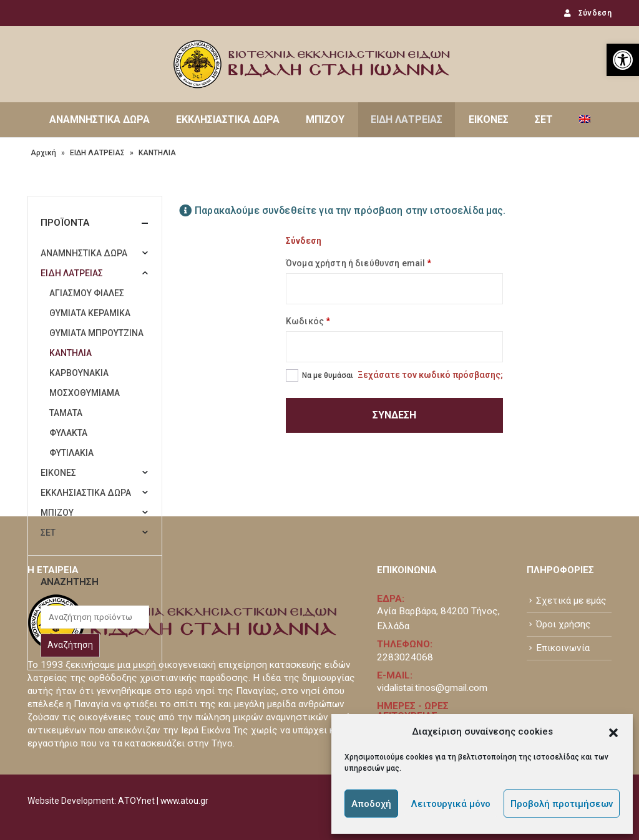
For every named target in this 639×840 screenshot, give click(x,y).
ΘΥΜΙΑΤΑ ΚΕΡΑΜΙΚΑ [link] (90, 313)
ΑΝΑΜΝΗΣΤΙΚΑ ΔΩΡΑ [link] (100, 119)
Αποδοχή (371, 804)
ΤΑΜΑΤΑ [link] (66, 413)
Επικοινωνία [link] (563, 648)
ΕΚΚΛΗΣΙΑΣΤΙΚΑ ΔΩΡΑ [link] (228, 119)
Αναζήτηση (70, 645)
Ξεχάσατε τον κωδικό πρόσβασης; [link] (430, 375)
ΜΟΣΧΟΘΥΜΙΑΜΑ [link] (85, 393)
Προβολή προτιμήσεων (562, 804)
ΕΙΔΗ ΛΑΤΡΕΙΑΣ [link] (407, 119)
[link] (623, 60)
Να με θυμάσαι (328, 375)
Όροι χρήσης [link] (563, 624)
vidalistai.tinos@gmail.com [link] (432, 688)
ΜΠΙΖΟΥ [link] (325, 119)
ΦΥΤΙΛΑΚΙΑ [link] (71, 453)
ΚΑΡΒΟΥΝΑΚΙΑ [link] (79, 373)
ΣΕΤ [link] (544, 119)
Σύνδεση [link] (587, 13)
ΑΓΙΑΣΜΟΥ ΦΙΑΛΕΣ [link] (87, 293)
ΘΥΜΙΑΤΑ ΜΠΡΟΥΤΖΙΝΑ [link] (96, 333)
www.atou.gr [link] (184, 801)
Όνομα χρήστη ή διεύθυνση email (359, 263)
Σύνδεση (394, 415)
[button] (613, 731)
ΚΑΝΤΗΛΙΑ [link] (71, 353)
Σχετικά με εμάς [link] (571, 601)
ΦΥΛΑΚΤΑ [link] (68, 433)
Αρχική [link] (43, 153)
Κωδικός (308, 321)
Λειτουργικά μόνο (451, 804)
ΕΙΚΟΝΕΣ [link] (489, 119)
